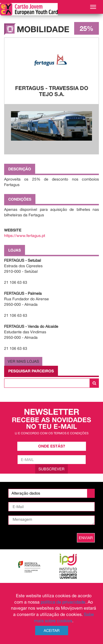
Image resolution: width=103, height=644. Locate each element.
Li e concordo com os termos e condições (52, 433)
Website (13, 230)
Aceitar (52, 631)
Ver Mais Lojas (23, 361)
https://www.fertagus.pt (25, 236)
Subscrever (51, 469)
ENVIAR (86, 538)
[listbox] (51, 493)
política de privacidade (63, 602)
